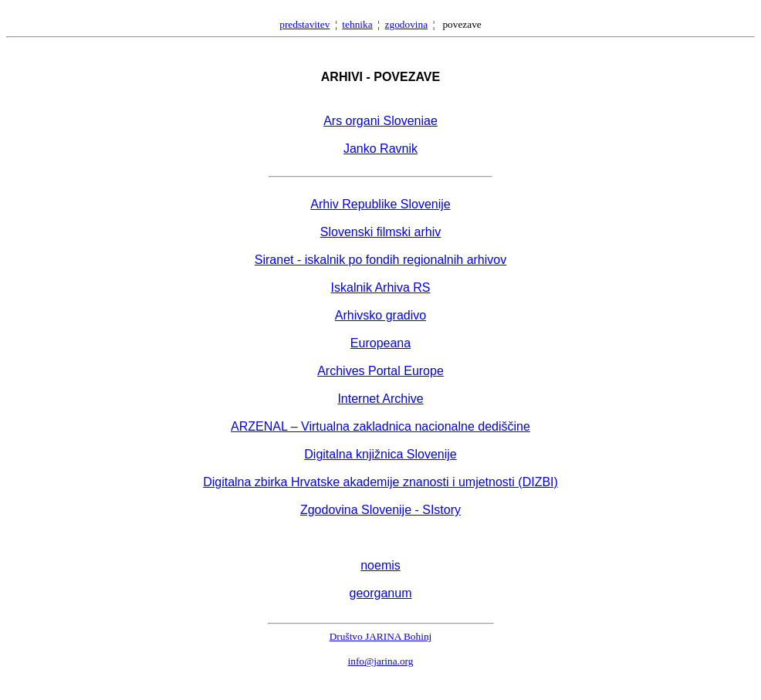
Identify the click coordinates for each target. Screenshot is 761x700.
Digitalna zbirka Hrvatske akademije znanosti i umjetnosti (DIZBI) (380, 482)
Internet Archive (380, 399)
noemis (380, 565)
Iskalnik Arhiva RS (381, 287)
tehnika (357, 24)
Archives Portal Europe (380, 371)
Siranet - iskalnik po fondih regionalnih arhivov (380, 260)
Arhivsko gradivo (380, 315)
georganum (381, 593)
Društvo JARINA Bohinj (381, 636)
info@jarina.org (381, 661)
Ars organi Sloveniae (380, 121)
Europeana (380, 343)
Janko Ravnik (380, 149)
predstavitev (304, 24)
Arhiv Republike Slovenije (380, 204)
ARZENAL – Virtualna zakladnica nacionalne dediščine (380, 426)
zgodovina (407, 24)
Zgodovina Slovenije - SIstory (380, 510)
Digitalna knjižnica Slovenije (380, 454)
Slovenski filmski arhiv (380, 232)
